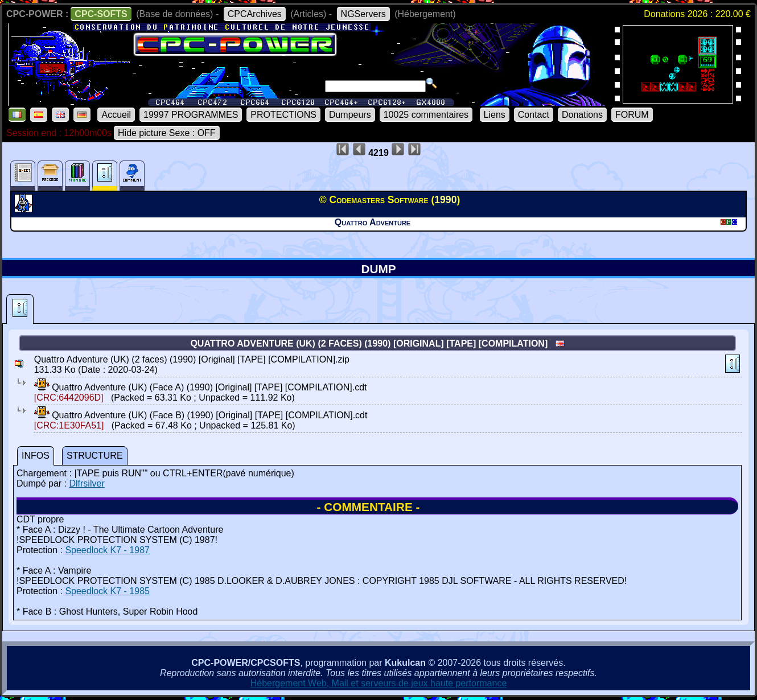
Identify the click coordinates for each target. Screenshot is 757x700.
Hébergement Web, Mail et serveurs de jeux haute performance (379, 683)
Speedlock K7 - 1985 (107, 591)
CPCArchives (255, 14)
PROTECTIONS (283, 115)
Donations (582, 115)
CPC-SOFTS (101, 14)
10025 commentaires (426, 115)
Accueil (116, 115)
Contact (534, 115)
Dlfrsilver (87, 483)
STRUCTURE (95, 456)
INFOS (36, 456)
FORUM (632, 115)
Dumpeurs (350, 115)
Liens (495, 115)
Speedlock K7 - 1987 (107, 550)
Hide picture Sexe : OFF (167, 133)
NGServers (363, 14)
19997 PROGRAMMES (191, 115)
